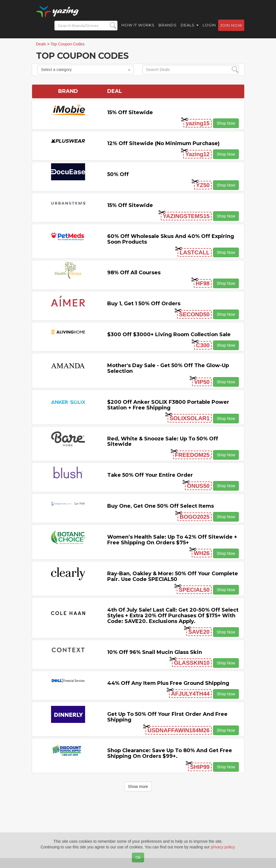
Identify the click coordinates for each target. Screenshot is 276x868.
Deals (190, 26)
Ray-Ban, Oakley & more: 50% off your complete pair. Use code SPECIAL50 (173, 576)
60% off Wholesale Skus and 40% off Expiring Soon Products (171, 239)
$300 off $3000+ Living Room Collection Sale (169, 334)
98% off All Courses (134, 273)
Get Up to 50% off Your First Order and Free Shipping (167, 717)
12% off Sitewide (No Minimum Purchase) (163, 143)
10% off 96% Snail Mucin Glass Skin (155, 652)
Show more (138, 787)
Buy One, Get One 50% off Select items (161, 506)
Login (209, 26)
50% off (118, 174)
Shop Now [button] (226, 123)
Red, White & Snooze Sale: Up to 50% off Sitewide (163, 442)
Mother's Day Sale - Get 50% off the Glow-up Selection (168, 368)
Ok (138, 857)
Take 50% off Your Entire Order (150, 475)
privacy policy (223, 847)
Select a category (86, 70)
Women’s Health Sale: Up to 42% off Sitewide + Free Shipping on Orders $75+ (172, 540)
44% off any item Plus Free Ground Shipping (168, 683)
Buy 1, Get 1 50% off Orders (144, 304)
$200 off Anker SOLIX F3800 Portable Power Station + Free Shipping (168, 405)
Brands (168, 26)
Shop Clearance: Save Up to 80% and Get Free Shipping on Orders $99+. (170, 753)
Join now (231, 26)
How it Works (138, 26)
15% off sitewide (130, 112)
